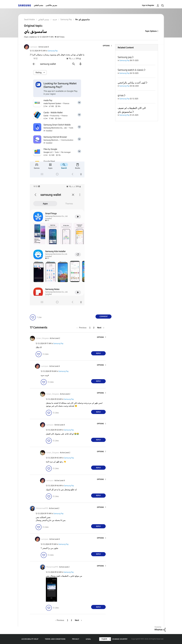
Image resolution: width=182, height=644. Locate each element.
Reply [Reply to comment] (98, 353)
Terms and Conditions (55, 639)
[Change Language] (105, 639)
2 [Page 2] (94, 328)
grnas (121, 95)
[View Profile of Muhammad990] (42, 508)
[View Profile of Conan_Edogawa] (42, 338)
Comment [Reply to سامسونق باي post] (104, 316)
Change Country (120, 639)
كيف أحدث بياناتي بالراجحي (132, 83)
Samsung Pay (53, 51)
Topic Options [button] (151, 31)
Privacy (76, 639)
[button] (107, 46)
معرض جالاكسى (51, 5)
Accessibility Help (30, 639)
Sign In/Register (148, 5)
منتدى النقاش (39, 5)
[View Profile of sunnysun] (34, 47)
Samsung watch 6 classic (131, 70)
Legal (88, 639)
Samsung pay (125, 57)
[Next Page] (101, 328)
